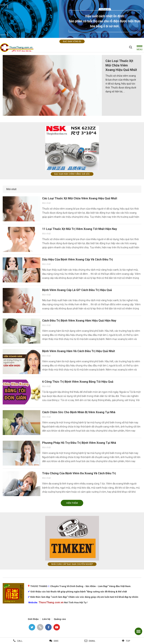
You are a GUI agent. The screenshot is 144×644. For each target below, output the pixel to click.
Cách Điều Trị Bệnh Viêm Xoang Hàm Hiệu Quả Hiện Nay (79, 321)
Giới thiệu (33, 619)
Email (92, 641)
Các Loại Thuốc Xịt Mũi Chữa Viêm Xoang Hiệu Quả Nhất (121, 65)
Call (20, 641)
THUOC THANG (39, 586)
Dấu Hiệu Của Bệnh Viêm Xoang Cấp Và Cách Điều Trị (77, 259)
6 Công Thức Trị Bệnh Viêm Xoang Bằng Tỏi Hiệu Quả (78, 382)
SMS (56, 641)
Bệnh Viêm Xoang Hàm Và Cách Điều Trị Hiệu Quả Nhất (79, 351)
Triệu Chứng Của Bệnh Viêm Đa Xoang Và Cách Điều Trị (79, 473)
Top (128, 641)
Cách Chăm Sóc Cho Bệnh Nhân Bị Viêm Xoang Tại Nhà (79, 412)
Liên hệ (46, 619)
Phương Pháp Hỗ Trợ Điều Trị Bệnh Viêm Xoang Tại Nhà (79, 443)
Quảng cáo (60, 619)
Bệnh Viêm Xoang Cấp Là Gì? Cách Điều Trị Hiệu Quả (77, 290)
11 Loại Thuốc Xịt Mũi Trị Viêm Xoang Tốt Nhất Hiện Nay (80, 229)
